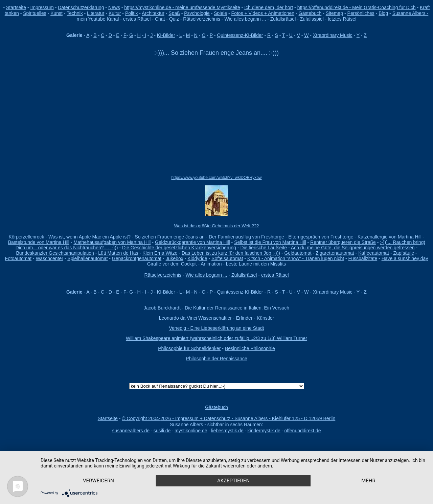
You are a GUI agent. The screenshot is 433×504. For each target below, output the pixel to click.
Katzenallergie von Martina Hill (390, 237)
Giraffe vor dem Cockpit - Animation (185, 264)
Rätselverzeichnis (202, 19)
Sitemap (334, 13)
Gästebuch (310, 13)
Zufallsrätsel (283, 19)
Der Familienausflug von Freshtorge (246, 237)
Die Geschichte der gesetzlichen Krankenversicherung (179, 248)
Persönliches (361, 13)
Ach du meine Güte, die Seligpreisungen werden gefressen (353, 248)
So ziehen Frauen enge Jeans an (169, 237)
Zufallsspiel (312, 19)
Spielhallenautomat (87, 258)
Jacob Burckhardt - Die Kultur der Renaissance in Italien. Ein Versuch (216, 308)
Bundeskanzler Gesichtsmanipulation (55, 253)
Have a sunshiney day (405, 258)
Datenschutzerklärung (81, 7)
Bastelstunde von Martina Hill (39, 242)
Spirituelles (35, 13)
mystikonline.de (191, 431)
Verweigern (98, 481)
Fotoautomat (18, 258)
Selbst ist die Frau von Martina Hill (270, 242)
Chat (160, 19)
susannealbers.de (131, 431)
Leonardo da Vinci (178, 318)
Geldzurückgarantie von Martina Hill (192, 242)
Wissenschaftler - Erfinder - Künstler (236, 318)
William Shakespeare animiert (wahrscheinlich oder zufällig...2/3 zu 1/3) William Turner (216, 338)
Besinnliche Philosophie (250, 348)
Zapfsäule (403, 253)
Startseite (16, 7)
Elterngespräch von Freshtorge (321, 237)
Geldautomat (298, 253)
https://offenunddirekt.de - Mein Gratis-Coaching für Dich (357, 7)
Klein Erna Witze (160, 253)
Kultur (115, 13)
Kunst (56, 13)
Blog (383, 13)
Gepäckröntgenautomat (137, 258)
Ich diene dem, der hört (269, 7)
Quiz (174, 19)
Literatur (96, 13)
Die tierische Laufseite (264, 248)
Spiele (220, 13)
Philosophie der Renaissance (216, 359)
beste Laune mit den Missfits (256, 264)
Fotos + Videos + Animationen (263, 13)
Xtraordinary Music (333, 35)
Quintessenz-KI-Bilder (240, 35)
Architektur (153, 13)
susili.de (162, 431)
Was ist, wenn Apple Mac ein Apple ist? (89, 237)
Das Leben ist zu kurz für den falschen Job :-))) (231, 253)
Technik (75, 13)
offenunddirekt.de (303, 431)
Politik (131, 13)
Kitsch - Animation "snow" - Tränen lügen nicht (296, 258)
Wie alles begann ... (245, 19)
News (114, 7)
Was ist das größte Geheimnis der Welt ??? (217, 226)
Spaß (174, 13)
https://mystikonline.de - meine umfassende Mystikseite (182, 7)
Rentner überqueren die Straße (343, 242)
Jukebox (175, 258)
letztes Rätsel (342, 19)
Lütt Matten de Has (118, 253)
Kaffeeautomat (374, 253)
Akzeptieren (233, 481)
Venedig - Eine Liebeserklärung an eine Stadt (217, 328)
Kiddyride (197, 258)
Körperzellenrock (26, 237)
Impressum (42, 7)
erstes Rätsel (137, 19)
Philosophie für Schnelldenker (189, 348)
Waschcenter (50, 258)
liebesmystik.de (227, 431)
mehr (368, 481)
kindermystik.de (264, 431)
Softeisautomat (227, 258)
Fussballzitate (363, 258)
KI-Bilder (166, 35)
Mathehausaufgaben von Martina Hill (112, 242)
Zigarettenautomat (335, 253)
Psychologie (197, 13)
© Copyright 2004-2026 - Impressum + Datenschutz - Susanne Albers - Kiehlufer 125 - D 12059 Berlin (229, 418)
